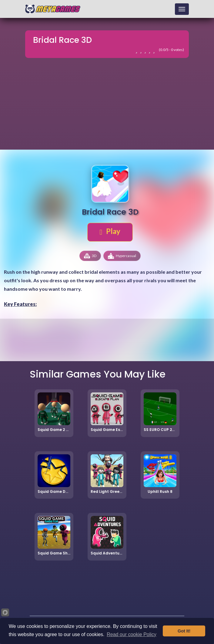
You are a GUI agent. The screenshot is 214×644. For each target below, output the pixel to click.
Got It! (184, 631)
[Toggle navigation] (182, 9)
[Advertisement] (107, 106)
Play (110, 231)
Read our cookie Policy (132, 634)
